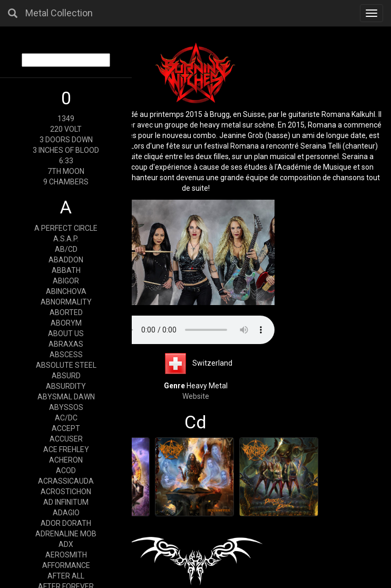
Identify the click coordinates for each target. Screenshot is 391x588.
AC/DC (66, 418)
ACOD (66, 471)
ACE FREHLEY (66, 449)
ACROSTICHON (66, 492)
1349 (66, 119)
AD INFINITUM (66, 502)
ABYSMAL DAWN (66, 397)
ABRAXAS (66, 344)
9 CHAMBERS (66, 182)
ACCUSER (66, 439)
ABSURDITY (66, 386)
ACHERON (66, 460)
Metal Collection (59, 13)
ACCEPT (66, 428)
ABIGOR (66, 281)
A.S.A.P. (66, 239)
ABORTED (66, 312)
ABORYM (66, 323)
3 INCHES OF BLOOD (66, 150)
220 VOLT (66, 129)
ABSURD (66, 376)
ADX (66, 544)
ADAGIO (66, 513)
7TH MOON (66, 171)
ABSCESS (66, 355)
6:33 (66, 161)
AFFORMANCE (66, 565)
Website (196, 396)
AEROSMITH (66, 555)
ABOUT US (66, 334)
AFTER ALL (66, 576)
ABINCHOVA (66, 291)
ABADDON (66, 260)
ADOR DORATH (66, 523)
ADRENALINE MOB (66, 534)
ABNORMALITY (66, 302)
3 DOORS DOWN (66, 140)
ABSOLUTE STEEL (66, 365)
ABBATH (66, 270)
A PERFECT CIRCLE (66, 228)
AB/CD (66, 249)
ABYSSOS (66, 407)
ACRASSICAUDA (66, 481)
